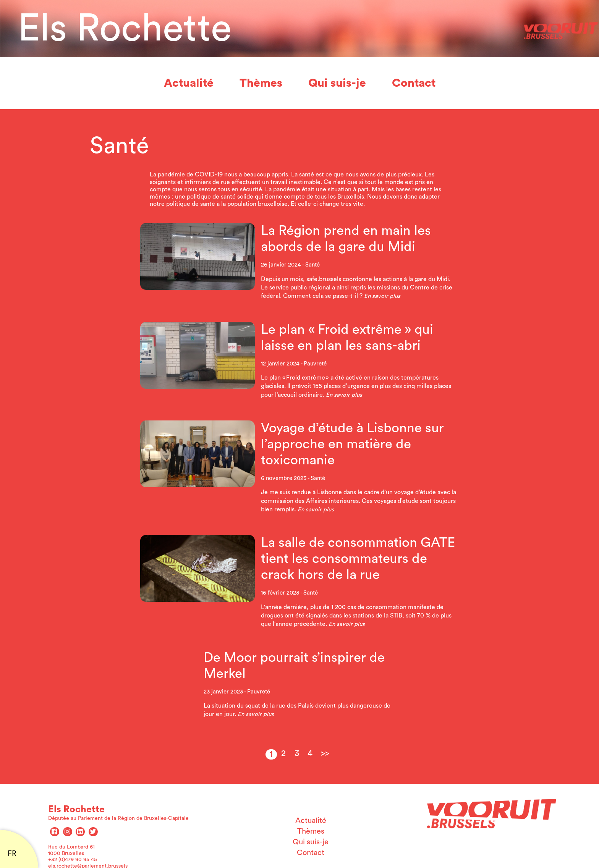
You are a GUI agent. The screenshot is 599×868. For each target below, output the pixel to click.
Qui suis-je (337, 83)
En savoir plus (382, 296)
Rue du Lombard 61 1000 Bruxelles (71, 850)
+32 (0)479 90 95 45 (73, 860)
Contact (414, 83)
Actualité (189, 83)
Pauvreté (315, 364)
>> (325, 753)
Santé (312, 265)
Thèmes (261, 83)
